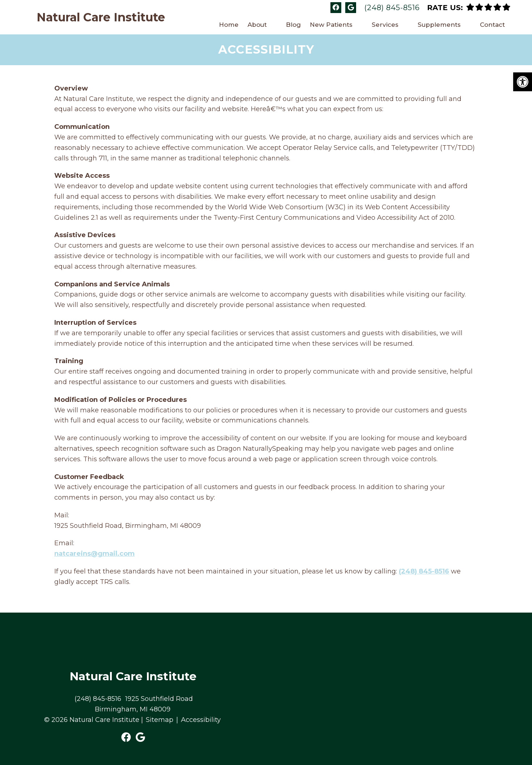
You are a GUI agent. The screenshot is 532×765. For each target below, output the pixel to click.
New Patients (331, 25)
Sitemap (160, 720)
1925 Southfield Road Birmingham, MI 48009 (144, 704)
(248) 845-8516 (392, 8)
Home (229, 25)
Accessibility (201, 720)
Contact (492, 25)
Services (385, 25)
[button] (523, 82)
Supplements (439, 25)
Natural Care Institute (101, 17)
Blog (293, 25)
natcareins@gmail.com (94, 554)
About (257, 25)
